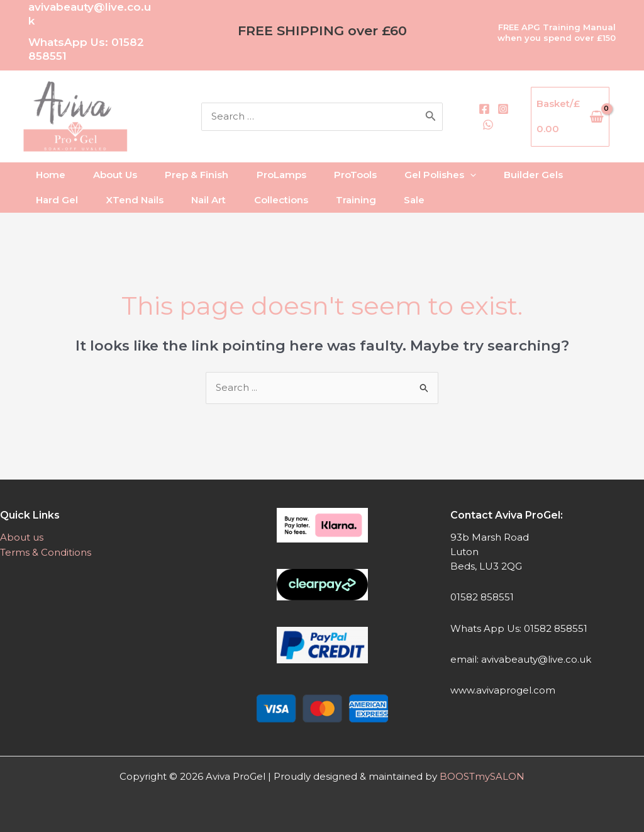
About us (22, 537)
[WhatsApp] (520, 133)
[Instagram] (520, 117)
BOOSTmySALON (482, 776)
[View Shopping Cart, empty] (581, 116)
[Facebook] (516, 101)
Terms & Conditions (46, 552)
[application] (490, 175)
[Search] (486, 117)
